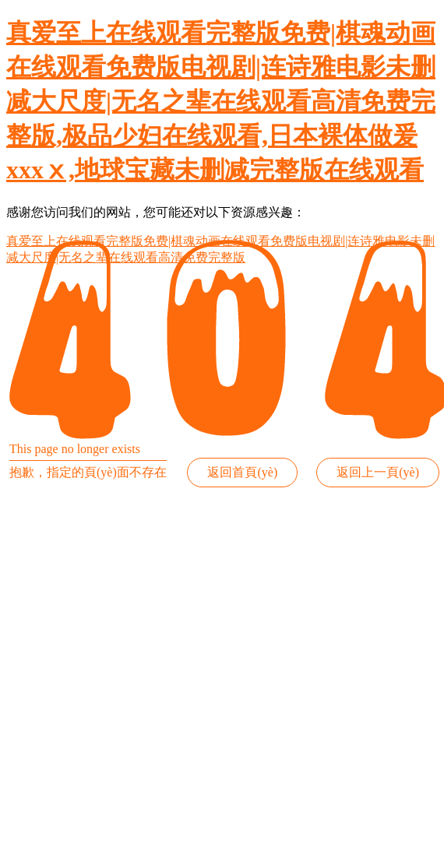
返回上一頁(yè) (378, 472)
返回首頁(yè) (242, 472)
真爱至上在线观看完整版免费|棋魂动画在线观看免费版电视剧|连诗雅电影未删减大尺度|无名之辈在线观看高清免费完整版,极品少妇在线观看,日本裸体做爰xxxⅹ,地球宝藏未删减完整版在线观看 (221, 101)
